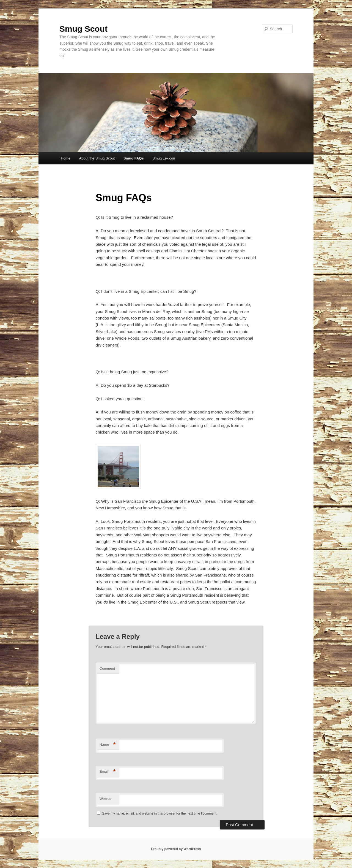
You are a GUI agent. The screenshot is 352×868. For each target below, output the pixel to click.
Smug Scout (83, 29)
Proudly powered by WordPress (176, 849)
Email (108, 772)
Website (106, 799)
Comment (107, 668)
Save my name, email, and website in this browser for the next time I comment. (160, 813)
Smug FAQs (134, 158)
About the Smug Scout (97, 158)
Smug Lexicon (164, 158)
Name (108, 745)
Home (66, 158)
